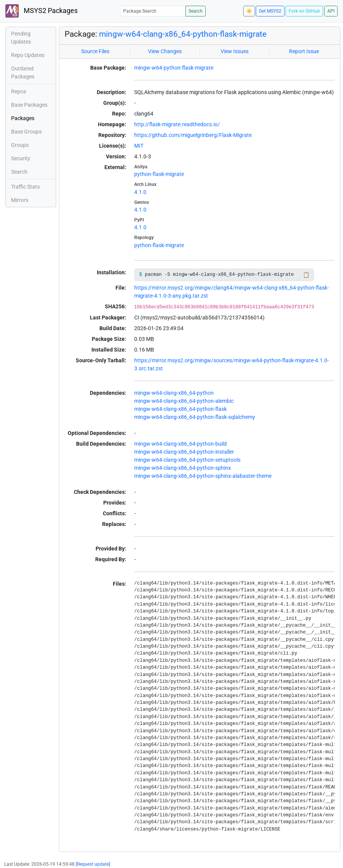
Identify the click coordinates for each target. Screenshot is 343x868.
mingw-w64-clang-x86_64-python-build (180, 444)
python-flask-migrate (159, 174)
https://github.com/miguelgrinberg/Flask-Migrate (193, 135)
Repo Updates (28, 55)
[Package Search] (153, 11)
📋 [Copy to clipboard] (306, 275)
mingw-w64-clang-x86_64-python (174, 393)
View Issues (235, 51)
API (331, 11)
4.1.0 (140, 192)
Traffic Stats (25, 187)
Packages (23, 118)
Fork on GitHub (304, 11)
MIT (139, 146)
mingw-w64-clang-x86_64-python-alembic (184, 401)
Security (21, 158)
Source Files (95, 51)
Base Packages (29, 105)
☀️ (249, 11)
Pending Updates (21, 38)
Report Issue (304, 51)
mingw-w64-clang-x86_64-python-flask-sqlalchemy (195, 417)
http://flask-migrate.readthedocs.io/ (177, 124)
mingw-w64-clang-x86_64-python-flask (180, 409)
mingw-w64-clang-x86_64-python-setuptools (187, 460)
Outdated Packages (23, 72)
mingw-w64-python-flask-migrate (174, 68)
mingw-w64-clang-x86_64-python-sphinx (183, 468)
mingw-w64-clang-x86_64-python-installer (184, 452)
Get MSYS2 (270, 11)
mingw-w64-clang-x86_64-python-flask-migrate (183, 34)
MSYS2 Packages (41, 11)
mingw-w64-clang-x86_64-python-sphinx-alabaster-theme (203, 476)
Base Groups (26, 132)
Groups (20, 145)
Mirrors (20, 200)
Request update (93, 864)
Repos (19, 91)
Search (196, 11)
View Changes (165, 51)
